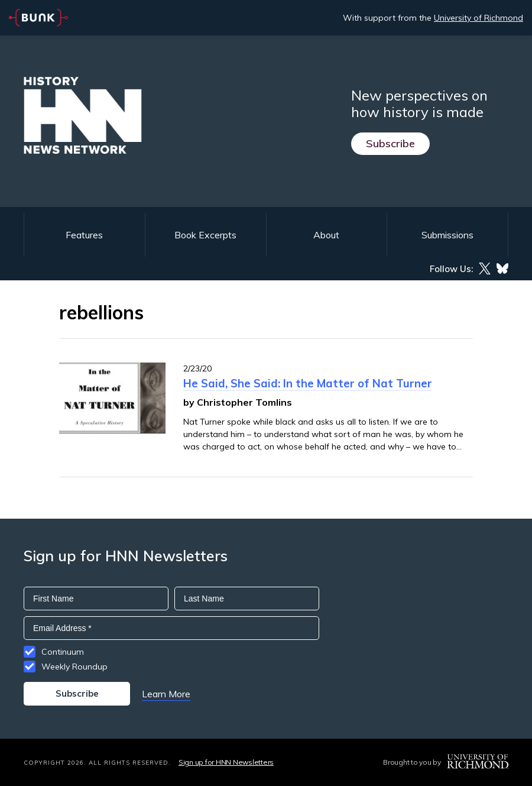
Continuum (63, 652)
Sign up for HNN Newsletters (226, 762)
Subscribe (390, 143)
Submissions (447, 235)
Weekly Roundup (74, 667)
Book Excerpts (205, 235)
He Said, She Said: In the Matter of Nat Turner (308, 383)
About (326, 235)
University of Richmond (479, 18)
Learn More (166, 694)
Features (84, 235)
